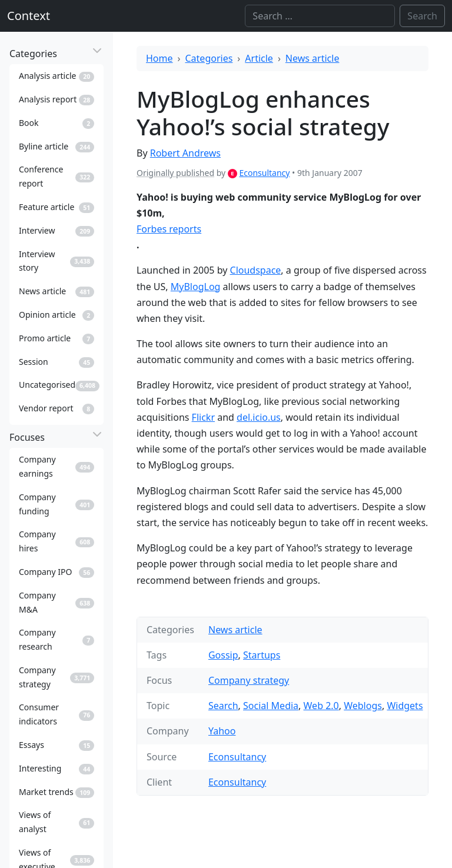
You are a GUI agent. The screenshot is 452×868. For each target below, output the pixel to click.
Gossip (223, 655)
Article (259, 58)
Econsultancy (264, 173)
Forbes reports (169, 229)
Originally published (175, 173)
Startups (262, 655)
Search (223, 706)
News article (313, 58)
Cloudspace (256, 270)
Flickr (203, 417)
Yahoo (222, 731)
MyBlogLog (196, 287)
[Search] (320, 16)
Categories (209, 58)
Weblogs (363, 706)
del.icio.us (259, 417)
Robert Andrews (185, 153)
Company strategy (249, 680)
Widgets (405, 706)
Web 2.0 (321, 706)
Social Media (271, 706)
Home (159, 58)
